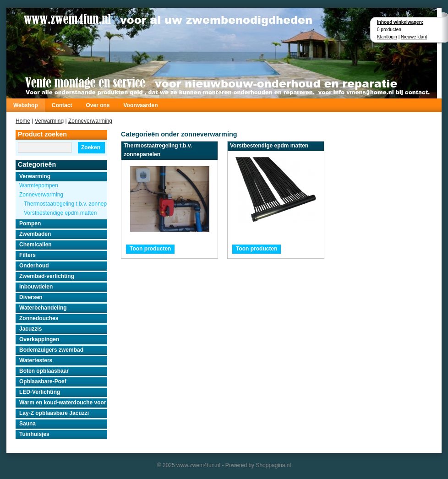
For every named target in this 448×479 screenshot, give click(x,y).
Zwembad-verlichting (47, 276)
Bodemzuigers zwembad (51, 350)
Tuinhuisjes (34, 434)
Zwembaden (35, 234)
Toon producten (150, 249)
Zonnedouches (39, 318)
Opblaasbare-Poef (43, 381)
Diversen (31, 297)
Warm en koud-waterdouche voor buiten (63, 403)
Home (23, 121)
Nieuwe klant (414, 37)
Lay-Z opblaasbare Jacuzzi (54, 413)
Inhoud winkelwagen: (400, 22)
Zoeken (91, 147)
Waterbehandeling (43, 308)
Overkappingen (39, 339)
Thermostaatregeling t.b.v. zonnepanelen (66, 204)
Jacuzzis (30, 329)
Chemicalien (36, 245)
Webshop (26, 105)
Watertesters (36, 360)
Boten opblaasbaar (44, 371)
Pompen (30, 223)
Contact (62, 105)
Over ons (98, 105)
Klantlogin (387, 37)
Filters (27, 255)
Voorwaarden (140, 105)
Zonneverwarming (90, 121)
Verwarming (49, 121)
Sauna (27, 424)
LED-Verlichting (40, 392)
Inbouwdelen (36, 287)
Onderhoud (34, 266)
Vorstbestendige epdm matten (60, 213)
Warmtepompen (39, 185)
